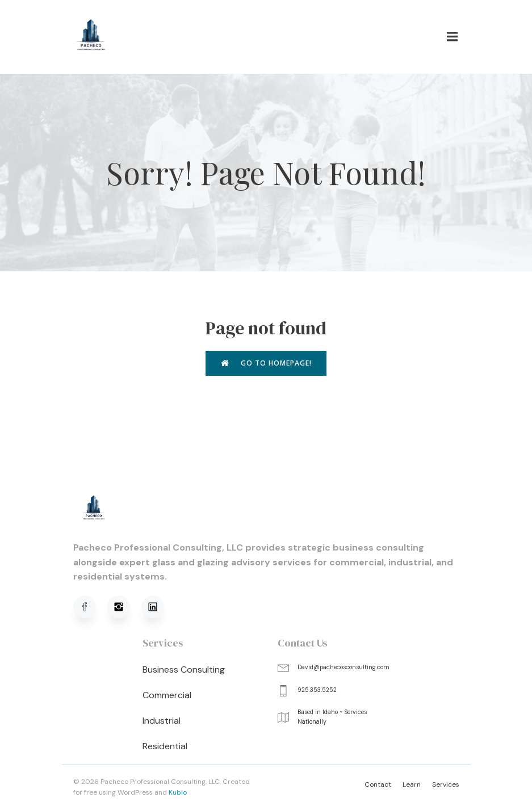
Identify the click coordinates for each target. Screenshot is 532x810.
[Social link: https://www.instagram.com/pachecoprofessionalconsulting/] (124, 607)
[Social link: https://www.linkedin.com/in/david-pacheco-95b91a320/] (158, 607)
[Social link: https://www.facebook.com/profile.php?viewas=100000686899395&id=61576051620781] (90, 607)
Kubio (178, 792)
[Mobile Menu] (453, 37)
